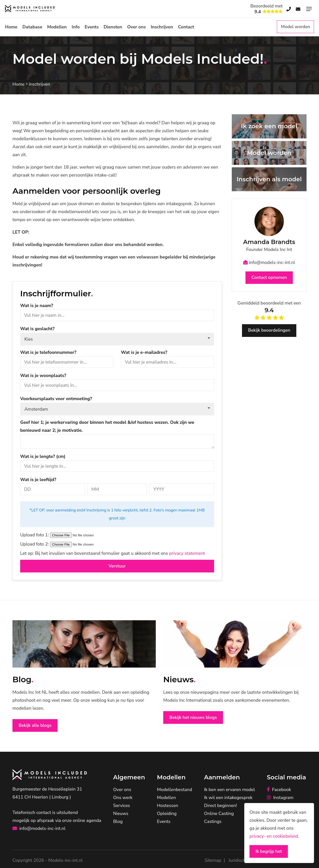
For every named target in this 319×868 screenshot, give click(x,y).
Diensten (113, 27)
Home (11, 27)
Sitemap (213, 861)
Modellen (57, 27)
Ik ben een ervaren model (230, 790)
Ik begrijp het (269, 851)
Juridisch (237, 861)
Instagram (280, 798)
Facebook (279, 790)
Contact (186, 27)
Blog (118, 822)
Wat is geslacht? (37, 329)
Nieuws (121, 814)
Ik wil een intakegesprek (228, 798)
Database (32, 27)
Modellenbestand (175, 790)
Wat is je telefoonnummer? (48, 352)
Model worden (295, 27)
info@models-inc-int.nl (269, 262)
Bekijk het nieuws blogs (194, 718)
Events (92, 27)
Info (76, 27)
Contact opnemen (269, 278)
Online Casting (219, 814)
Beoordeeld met (267, 9)
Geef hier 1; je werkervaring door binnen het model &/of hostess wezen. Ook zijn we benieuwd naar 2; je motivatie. (107, 426)
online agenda (87, 821)
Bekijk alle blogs (36, 726)
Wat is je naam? (37, 306)
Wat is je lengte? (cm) (43, 456)
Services (121, 806)
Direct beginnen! (221, 806)
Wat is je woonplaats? (43, 375)
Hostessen (168, 806)
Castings (213, 822)
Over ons (136, 27)
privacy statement (187, 553)
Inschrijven (162, 27)
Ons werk (123, 798)
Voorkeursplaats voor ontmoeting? (56, 399)
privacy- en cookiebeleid (274, 836)
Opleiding (167, 814)
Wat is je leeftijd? (38, 480)
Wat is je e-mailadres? (144, 352)
